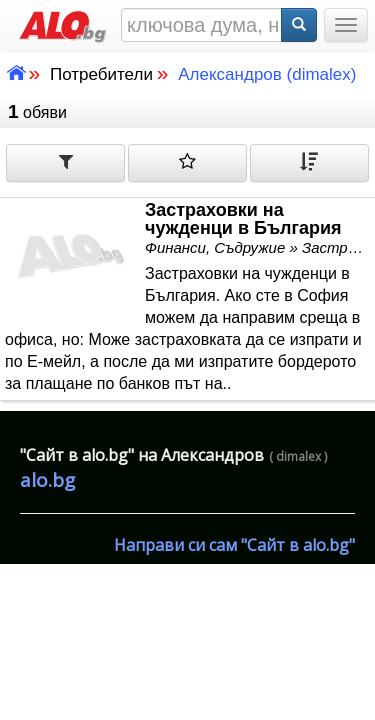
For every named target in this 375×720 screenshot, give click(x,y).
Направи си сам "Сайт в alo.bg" (234, 545)
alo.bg (47, 480)
